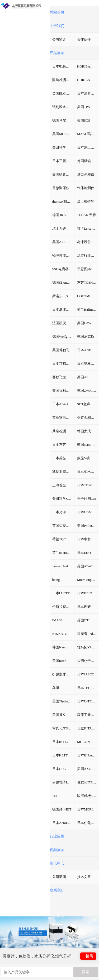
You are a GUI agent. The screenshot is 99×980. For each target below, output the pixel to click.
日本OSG (59, 769)
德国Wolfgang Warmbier (63, 337)
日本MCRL (85, 809)
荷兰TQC (59, 539)
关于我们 (57, 26)
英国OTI (83, 620)
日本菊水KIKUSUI (88, 472)
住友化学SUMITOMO (88, 782)
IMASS (58, 620)
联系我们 (57, 890)
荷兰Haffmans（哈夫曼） (88, 309)
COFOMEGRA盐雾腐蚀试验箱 (88, 296)
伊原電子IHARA (63, 782)
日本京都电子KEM (63, 364)
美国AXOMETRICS (88, 769)
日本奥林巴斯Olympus (88, 364)
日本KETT (60, 755)
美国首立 (59, 715)
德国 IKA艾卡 (63, 215)
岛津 (56, 688)
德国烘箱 (84, 161)
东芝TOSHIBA (88, 282)
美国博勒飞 (61, 350)
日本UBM (84, 512)
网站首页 (57, 12)
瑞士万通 (59, 228)
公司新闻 (59, 877)
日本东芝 (59, 445)
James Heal (60, 566)
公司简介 (59, 39)
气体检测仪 (86, 188)
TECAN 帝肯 (87, 215)
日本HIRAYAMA (88, 755)
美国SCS (84, 120)
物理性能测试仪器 (63, 255)
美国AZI (83, 377)
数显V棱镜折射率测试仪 (88, 458)
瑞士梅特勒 (86, 201)
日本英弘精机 (63, 458)
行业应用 (57, 836)
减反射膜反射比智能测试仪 (63, 472)
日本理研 (84, 607)
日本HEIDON (87, 593)
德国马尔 (59, 120)
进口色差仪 (86, 174)
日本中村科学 (87, 539)
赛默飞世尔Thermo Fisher (63, 377)
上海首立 (59, 485)
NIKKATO (60, 634)
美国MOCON (62, 134)
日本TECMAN (88, 688)
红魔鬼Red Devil (88, 634)
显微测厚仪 (61, 188)
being (56, 580)
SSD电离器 (61, 269)
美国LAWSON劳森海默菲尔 (88, 323)
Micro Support (87, 580)
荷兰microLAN (63, 553)
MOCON (83, 742)
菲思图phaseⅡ (88, 269)
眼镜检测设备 (63, 80)
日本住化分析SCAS (88, 823)
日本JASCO (86, 674)
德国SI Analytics (63, 282)
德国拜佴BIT (62, 809)
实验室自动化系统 (63, 418)
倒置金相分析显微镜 (88, 418)
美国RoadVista (63, 661)
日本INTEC (61, 742)
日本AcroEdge (63, 823)
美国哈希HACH (63, 174)
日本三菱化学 (63, 161)
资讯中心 (57, 863)
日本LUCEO (61, 593)
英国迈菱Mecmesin (63, 526)
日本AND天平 (88, 350)
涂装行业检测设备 (88, 255)
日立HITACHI (87, 728)
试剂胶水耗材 (63, 107)
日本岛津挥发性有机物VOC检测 (63, 309)
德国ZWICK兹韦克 (88, 391)
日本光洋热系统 (63, 512)
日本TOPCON (87, 485)
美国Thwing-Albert (63, 701)
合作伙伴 (84, 39)
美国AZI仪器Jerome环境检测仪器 (63, 242)
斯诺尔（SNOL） (63, 296)
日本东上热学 (87, 147)
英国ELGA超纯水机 (63, 93)
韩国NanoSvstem (88, 445)
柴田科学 (59, 147)
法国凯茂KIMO (63, 323)
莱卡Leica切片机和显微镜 (88, 228)
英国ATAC (85, 566)
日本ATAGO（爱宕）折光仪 (63, 404)
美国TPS (83, 107)
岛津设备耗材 (87, 242)
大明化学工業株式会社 (88, 661)
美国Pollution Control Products (88, 526)
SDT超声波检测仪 (88, 404)
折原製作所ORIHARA (63, 674)
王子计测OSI (87, 499)
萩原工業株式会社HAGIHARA (88, 715)
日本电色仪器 (63, 66)
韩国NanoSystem (63, 647)
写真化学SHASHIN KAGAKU (63, 728)
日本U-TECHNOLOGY (88, 701)
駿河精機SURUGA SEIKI (88, 796)
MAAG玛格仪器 (88, 134)
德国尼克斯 (86, 337)
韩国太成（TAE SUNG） (88, 431)
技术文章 (84, 877)
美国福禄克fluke (63, 391)
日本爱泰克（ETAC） (88, 93)
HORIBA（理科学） (88, 80)
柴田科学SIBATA (63, 499)
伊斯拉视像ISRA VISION (63, 607)
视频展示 (57, 850)
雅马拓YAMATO (88, 647)
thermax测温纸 (63, 201)
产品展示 (57, 53)
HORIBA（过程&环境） (88, 66)
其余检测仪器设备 (63, 431)
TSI (55, 796)
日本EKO (84, 553)
